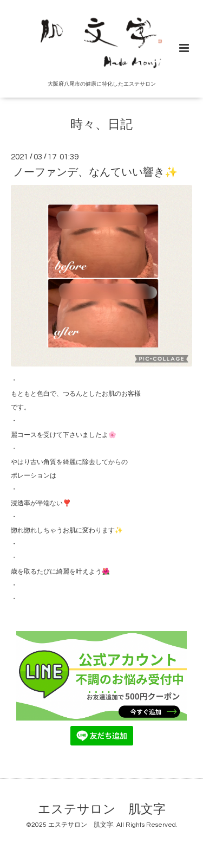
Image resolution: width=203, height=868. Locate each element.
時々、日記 (101, 125)
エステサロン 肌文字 (102, 810)
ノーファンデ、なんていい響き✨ (95, 172)
